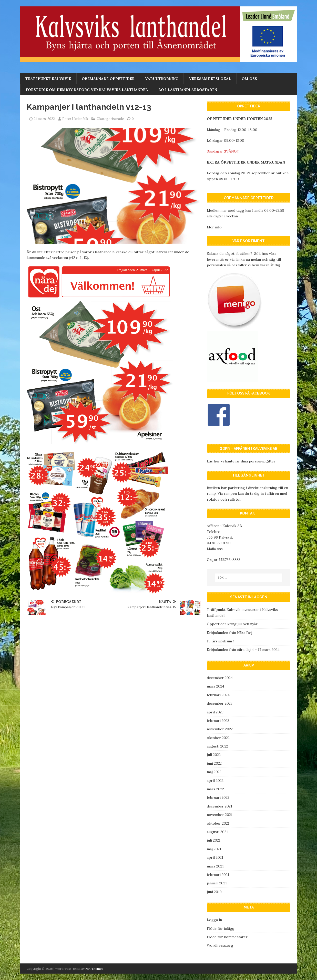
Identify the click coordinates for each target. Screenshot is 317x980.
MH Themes (94, 969)
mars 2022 (215, 789)
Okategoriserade (110, 119)
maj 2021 (214, 849)
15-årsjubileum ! (220, 641)
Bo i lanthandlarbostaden (188, 90)
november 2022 (220, 729)
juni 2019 (214, 892)
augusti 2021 (217, 832)
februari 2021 (218, 875)
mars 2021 (215, 866)
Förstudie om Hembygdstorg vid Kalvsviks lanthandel (87, 90)
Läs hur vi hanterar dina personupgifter (241, 461)
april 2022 (215, 781)
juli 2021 (214, 840)
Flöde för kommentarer (227, 937)
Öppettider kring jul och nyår (232, 624)
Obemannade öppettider (108, 79)
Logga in (214, 920)
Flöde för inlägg (221, 928)
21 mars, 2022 (44, 119)
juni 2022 (214, 763)
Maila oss (215, 549)
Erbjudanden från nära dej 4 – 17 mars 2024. (244, 650)
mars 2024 (216, 686)
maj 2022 (214, 772)
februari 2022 (218, 797)
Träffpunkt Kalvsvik (48, 79)
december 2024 (220, 678)
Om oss (249, 79)
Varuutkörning (162, 79)
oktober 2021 (218, 823)
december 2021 (219, 806)
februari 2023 (218, 721)
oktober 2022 (218, 738)
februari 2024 (218, 695)
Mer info (214, 227)
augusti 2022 (217, 746)
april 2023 (215, 712)
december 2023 (220, 703)
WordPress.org (220, 945)
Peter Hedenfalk (75, 119)
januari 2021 (217, 883)
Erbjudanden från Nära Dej (229, 633)
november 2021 (220, 815)
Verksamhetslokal (210, 79)
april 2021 (215, 857)
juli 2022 (214, 755)
